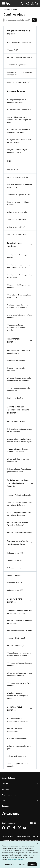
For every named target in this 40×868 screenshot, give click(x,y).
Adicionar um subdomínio (17, 212)
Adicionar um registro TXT (17, 219)
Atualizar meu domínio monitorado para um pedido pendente (18, 695)
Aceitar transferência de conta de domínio (20, 316)
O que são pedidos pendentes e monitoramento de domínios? (19, 654)
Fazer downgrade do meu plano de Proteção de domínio (19, 514)
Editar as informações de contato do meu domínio (20, 430)
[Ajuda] (28, 3)
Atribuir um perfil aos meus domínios (17, 765)
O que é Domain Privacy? (17, 421)
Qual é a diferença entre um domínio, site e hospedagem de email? (19, 120)
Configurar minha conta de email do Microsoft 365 (20, 141)
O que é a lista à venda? (16, 638)
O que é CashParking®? (16, 645)
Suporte (5, 784)
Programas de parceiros (11, 795)
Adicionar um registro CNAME (19, 82)
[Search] (34, 20)
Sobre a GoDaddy (8, 778)
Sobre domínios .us (15, 583)
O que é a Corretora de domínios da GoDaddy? (20, 622)
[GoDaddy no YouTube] (25, 829)
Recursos (5, 789)
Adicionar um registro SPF (17, 65)
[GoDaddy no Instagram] (9, 829)
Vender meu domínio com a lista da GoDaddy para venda (19, 612)
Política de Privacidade (23, 836)
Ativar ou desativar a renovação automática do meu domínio (19, 379)
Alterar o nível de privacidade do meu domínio (19, 460)
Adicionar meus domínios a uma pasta (19, 747)
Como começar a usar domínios (19, 42)
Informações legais (7, 836)
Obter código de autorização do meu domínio (19, 296)
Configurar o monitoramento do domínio (19, 684)
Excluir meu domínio (15, 398)
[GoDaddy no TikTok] (14, 829)
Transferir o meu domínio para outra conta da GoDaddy (19, 266)
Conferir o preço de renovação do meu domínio (20, 389)
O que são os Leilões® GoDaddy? (20, 631)
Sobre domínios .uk (15, 568)
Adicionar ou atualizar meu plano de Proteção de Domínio (20, 504)
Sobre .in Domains (14, 575)
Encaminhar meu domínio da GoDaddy (18, 203)
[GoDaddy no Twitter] (19, 829)
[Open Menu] (3, 3)
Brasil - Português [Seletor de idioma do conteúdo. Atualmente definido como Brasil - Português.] (10, 823)
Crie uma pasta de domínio (17, 739)
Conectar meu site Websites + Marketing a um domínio (19, 131)
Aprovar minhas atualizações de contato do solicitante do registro (20, 440)
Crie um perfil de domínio (17, 756)
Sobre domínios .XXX (15, 553)
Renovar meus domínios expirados (16, 369)
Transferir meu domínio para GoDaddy (18, 256)
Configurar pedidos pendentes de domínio (20, 664)
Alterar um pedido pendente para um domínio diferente (20, 674)
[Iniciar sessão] (33, 3)
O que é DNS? (13, 50)
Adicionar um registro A (16, 227)
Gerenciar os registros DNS (17, 177)
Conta (4, 800)
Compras (5, 806)
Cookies (36, 836)
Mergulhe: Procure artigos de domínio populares (18, 151)
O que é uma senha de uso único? (20, 57)
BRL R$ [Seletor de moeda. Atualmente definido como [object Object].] (34, 823)
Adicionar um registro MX (17, 234)
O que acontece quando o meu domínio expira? (19, 352)
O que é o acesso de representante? (15, 730)
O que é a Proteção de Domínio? (19, 495)
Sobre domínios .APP (15, 590)
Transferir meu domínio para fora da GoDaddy (20, 276)
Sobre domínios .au (15, 560)
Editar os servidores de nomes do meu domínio (20, 73)
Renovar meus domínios (16, 361)
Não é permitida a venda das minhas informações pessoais (20, 841)
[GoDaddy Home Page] (11, 814)
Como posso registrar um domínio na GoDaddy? (17, 101)
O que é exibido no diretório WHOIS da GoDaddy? (18, 450)
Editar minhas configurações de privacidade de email (19, 470)
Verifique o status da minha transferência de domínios (18, 306)
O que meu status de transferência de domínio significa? (17, 327)
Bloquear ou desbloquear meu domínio (19, 286)
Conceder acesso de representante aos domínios (18, 720)
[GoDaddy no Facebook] (3, 829)
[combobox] (18, 20)
